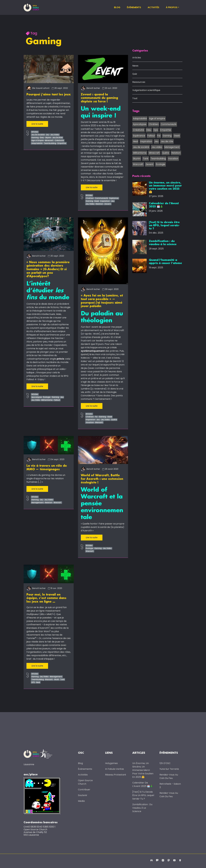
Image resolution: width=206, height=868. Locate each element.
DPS (33, 681)
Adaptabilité (37, 143)
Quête (114, 419)
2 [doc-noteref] (49, 626)
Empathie (62, 143)
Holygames (111, 762)
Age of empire (157, 119)
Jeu (47, 135)
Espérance (114, 198)
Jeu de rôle (167, 142)
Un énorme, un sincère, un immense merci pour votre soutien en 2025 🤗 (143, 769)
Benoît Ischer (90, 88)
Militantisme (47, 399)
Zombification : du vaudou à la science (142, 807)
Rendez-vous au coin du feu (169, 776)
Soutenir (83, 794)
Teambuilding (50, 143)
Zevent (108, 204)
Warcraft (99, 422)
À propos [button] (172, 7)
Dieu (42, 137)
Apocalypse (37, 396)
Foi (96, 416)
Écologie (47, 396)
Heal (38, 681)
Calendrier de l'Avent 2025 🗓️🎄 (143, 784)
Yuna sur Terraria (169, 768)
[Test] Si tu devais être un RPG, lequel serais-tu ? (143, 794)
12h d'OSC (165, 762)
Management (38, 502)
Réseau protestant (116, 774)
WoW (57, 678)
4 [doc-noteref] (36, 637)
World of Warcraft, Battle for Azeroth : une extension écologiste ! (102, 478)
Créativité (59, 140)
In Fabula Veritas (115, 768)
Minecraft (49, 140)
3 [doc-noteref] (50, 630)
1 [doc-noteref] (53, 612)
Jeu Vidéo (55, 135)
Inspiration (105, 201)
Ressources (139, 82)
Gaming (35, 137)
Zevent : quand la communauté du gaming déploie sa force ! (99, 98)
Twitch (98, 129)
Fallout (57, 399)
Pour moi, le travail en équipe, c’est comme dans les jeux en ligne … (46, 597)
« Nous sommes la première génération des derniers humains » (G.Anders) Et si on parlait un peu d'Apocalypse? (48, 269)
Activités (153, 7)
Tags (136, 111)
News (135, 66)
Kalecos (85, 357)
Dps (156, 130)
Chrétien (90, 198)
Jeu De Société (38, 135)
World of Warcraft (114, 330)
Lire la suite (37, 124)
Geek (97, 201)
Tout (135, 98)
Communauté (101, 198)
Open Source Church (85, 781)
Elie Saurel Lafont (38, 88)
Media (81, 800)
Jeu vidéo (157, 147)
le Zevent (109, 129)
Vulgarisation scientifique (146, 90)
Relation (99, 204)
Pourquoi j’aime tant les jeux (49, 95)
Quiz (135, 74)
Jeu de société (141, 147)
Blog (117, 7)
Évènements (134, 7)
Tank (62, 678)
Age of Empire (38, 140)
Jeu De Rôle (58, 137)
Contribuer (84, 789)
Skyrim (48, 137)
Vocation (90, 422)
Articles (35, 132)
